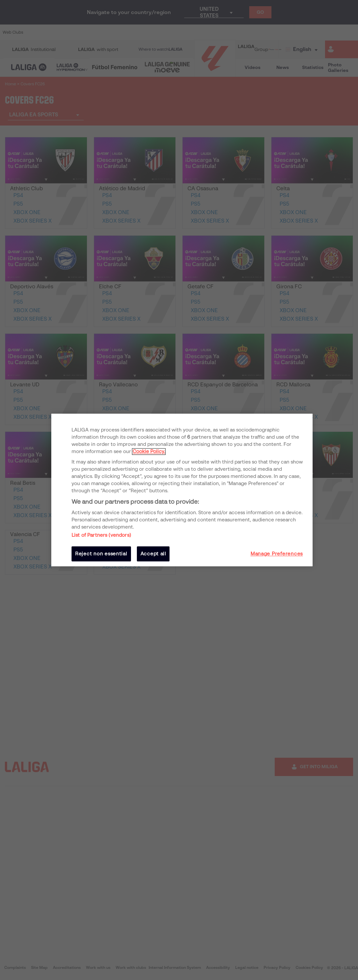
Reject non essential (101, 554)
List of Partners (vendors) (101, 535)
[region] (182, 490)
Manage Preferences (277, 554)
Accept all (153, 554)
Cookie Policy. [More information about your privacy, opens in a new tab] (149, 451)
